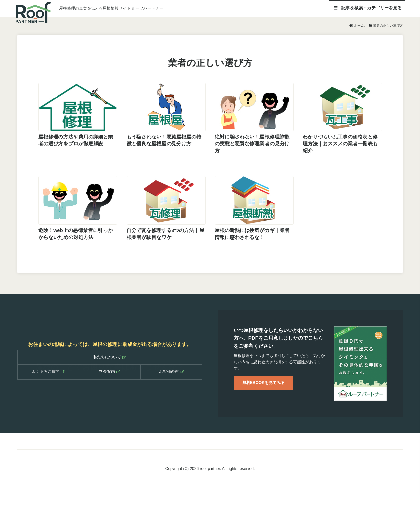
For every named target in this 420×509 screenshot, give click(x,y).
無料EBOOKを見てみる (263, 382)
